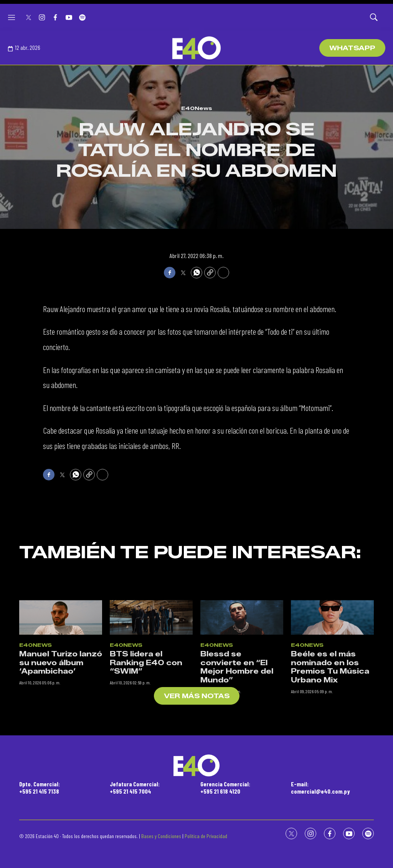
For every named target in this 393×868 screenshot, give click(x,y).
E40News (197, 108)
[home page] (196, 48)
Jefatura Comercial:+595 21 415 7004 (135, 787)
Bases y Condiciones (161, 836)
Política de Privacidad (206, 836)
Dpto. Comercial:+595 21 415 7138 (40, 787)
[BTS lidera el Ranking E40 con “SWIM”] (151, 715)
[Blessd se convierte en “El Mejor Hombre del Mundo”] (242, 715)
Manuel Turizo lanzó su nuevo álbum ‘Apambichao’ (61, 760)
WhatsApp (352, 48)
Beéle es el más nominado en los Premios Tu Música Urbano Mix (330, 765)
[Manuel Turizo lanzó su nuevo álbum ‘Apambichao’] (61, 715)
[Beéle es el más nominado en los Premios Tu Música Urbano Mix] (332, 715)
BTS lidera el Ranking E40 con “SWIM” (146, 760)
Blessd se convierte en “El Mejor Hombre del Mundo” (237, 765)
